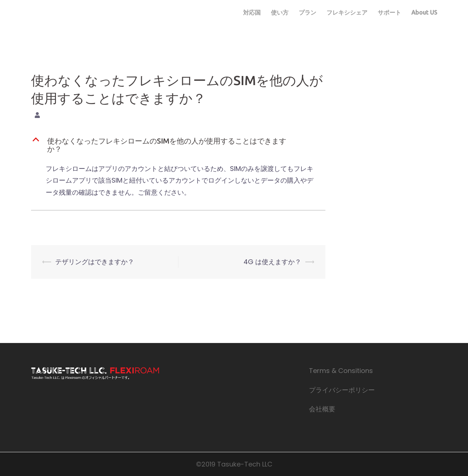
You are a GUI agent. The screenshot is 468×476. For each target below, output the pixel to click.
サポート (389, 12)
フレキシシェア (347, 12)
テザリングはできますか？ (95, 262)
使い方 (280, 12)
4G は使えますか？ (272, 262)
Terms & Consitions (341, 371)
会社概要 (322, 409)
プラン (307, 12)
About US (424, 12)
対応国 (252, 12)
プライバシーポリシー (342, 390)
